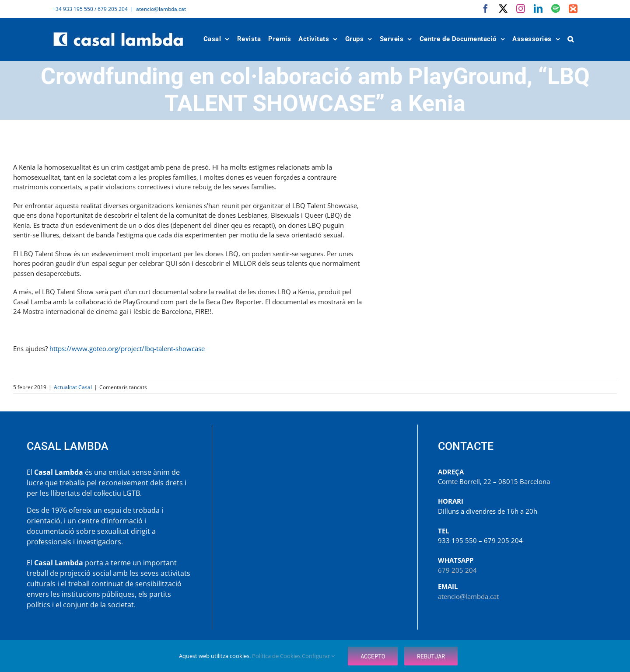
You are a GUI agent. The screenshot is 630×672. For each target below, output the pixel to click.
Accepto (373, 656)
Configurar (318, 656)
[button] (571, 39)
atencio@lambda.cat (161, 9)
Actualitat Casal (73, 387)
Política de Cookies (277, 656)
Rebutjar (431, 656)
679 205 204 (457, 570)
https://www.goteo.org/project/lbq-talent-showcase (127, 348)
